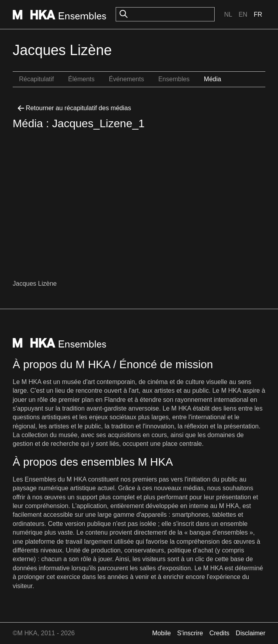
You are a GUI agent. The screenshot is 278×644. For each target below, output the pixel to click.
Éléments (81, 79)
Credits (220, 633)
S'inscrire (190, 633)
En (243, 14)
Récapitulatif (36, 79)
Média (213, 79)
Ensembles (174, 79)
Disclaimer (250, 633)
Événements (127, 79)
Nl (228, 14)
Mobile (161, 633)
